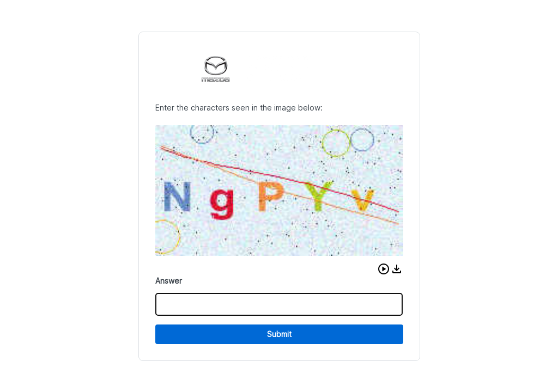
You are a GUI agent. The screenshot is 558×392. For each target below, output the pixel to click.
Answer (169, 281)
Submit (279, 334)
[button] (384, 269)
